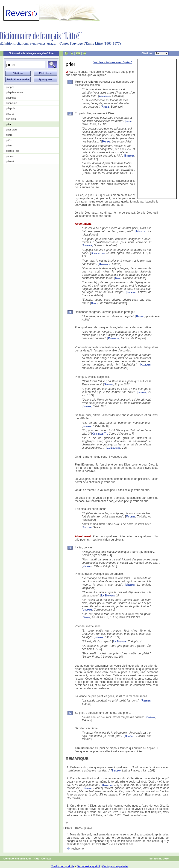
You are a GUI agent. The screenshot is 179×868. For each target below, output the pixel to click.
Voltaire (87, 610)
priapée (10, 87)
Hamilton (145, 365)
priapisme (12, 103)
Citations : (155, 53)
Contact (46, 859)
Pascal (106, 142)
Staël (118, 278)
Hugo (94, 303)
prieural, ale (13, 151)
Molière (141, 231)
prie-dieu (11, 119)
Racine (106, 107)
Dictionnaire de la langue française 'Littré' (31, 53)
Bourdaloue (98, 253)
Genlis (86, 617)
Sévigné (109, 384)
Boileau (87, 527)
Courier (131, 292)
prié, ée (10, 114)
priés (9, 140)
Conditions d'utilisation (18, 859)
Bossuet (129, 156)
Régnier (146, 701)
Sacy (128, 121)
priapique (11, 98)
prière (9, 135)
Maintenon (105, 264)
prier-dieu (11, 130)
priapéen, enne (14, 92)
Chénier (151, 717)
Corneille (104, 96)
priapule (10, 108)
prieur (9, 145)
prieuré (10, 161)
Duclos (87, 566)
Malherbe (107, 785)
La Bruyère (113, 448)
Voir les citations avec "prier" (113, 62)
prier (9, 124)
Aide (36, 859)
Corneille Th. (100, 434)
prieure (10, 156)
